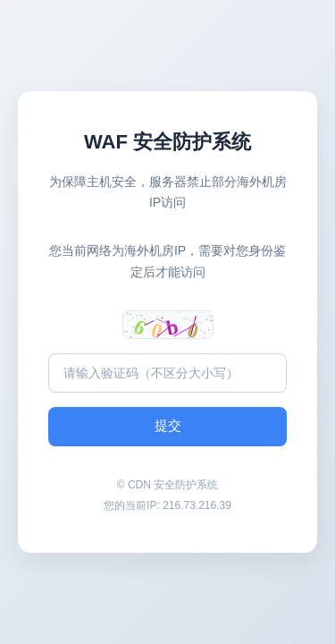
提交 (168, 425)
